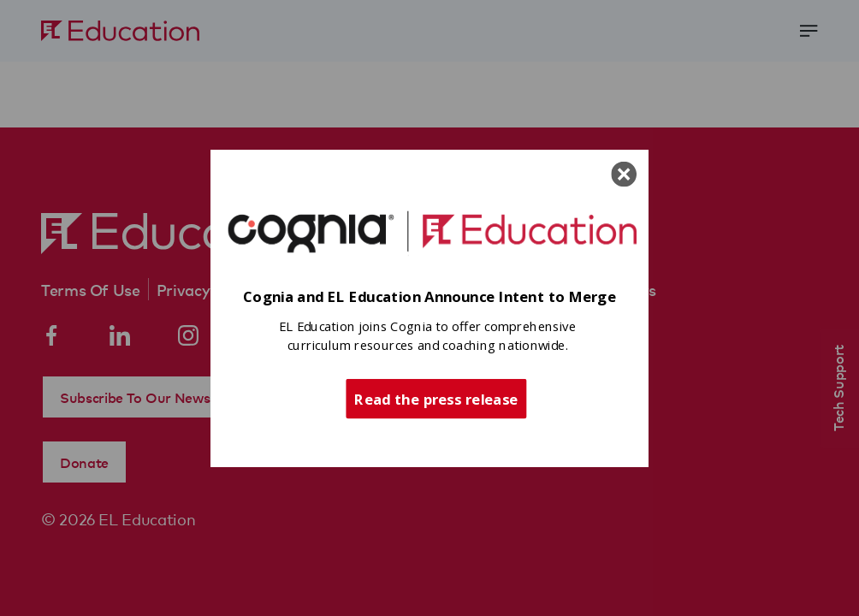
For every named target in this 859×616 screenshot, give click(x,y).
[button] (429, 297)
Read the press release (436, 398)
